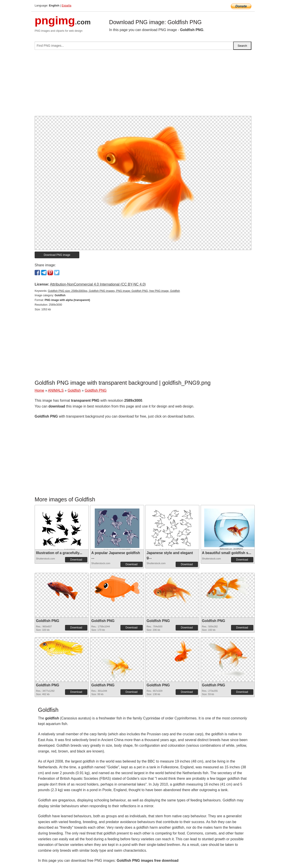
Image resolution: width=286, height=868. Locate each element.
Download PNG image (57, 255)
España (66, 5)
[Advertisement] (143, 85)
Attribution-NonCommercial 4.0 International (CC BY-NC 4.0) (98, 284)
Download (76, 560)
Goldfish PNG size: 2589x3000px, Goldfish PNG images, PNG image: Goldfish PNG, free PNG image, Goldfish (114, 291)
